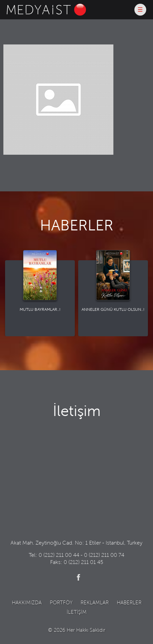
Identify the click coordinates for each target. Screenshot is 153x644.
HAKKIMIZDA (27, 603)
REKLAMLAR (95, 603)
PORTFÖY (61, 603)
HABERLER (129, 603)
